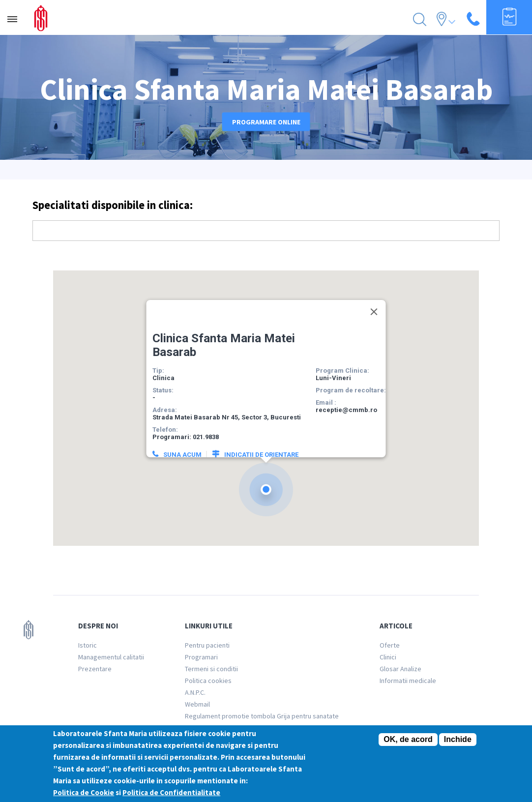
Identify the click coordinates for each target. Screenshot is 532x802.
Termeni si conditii (211, 669)
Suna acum (182, 449)
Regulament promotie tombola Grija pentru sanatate (262, 716)
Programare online (266, 122)
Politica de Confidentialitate (171, 792)
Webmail (197, 704)
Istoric (88, 645)
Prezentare (95, 669)
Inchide (458, 739)
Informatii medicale (408, 681)
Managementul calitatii (111, 657)
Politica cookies (208, 681)
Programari (201, 657)
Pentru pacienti (207, 645)
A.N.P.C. (195, 692)
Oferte (390, 645)
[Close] (374, 306)
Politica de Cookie (84, 792)
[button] (266, 484)
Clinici (388, 657)
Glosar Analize (400, 669)
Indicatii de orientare (261, 449)
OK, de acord (408, 739)
